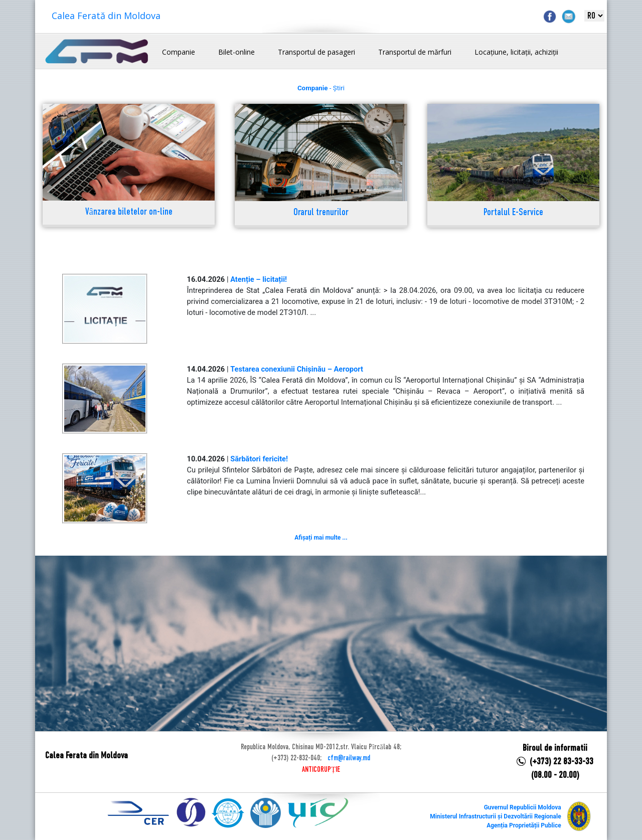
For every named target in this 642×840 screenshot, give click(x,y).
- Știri (321, 88)
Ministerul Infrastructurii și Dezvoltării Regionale (495, 816)
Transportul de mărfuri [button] (415, 52)
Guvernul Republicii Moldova (523, 807)
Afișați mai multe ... (321, 538)
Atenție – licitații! (259, 279)
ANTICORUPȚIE (321, 770)
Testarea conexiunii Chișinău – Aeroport (297, 369)
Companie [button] (179, 52)
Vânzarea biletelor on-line (129, 212)
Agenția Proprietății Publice (524, 825)
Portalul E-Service (513, 213)
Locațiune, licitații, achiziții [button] (516, 52)
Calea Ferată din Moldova (106, 16)
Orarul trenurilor (321, 213)
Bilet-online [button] (236, 52)
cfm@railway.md (349, 758)
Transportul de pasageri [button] (316, 52)
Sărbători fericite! (259, 459)
